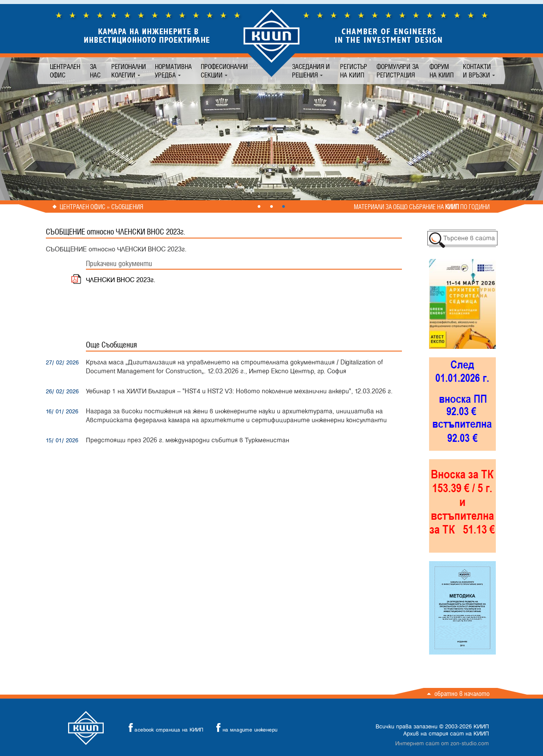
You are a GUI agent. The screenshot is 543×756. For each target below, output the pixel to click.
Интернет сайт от (442, 744)
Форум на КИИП (442, 71)
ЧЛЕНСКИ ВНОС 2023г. (121, 280)
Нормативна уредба (173, 71)
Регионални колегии (129, 71)
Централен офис (65, 71)
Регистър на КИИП (354, 71)
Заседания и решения (311, 71)
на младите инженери (244, 728)
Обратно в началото (462, 693)
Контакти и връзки (477, 71)
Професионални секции (224, 71)
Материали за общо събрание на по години (422, 207)
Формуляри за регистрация (398, 71)
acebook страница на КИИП (163, 728)
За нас (95, 71)
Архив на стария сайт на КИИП (446, 734)
